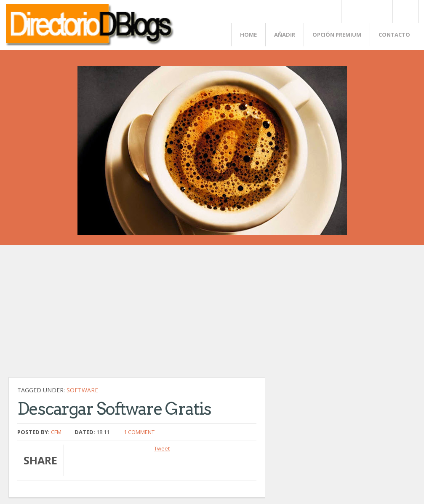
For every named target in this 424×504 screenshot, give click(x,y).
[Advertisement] (137, 315)
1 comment (139, 432)
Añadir (285, 35)
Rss (379, 12)
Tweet (162, 448)
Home (248, 35)
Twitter (354, 12)
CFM (56, 432)
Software (82, 390)
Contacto (394, 35)
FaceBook (404, 12)
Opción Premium (337, 35)
